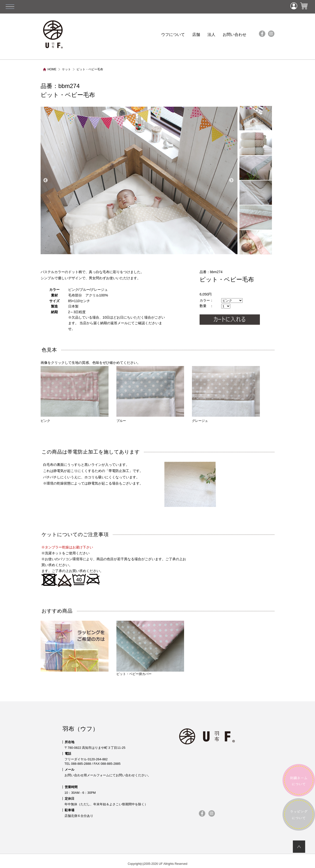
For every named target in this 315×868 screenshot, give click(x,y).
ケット (66, 69)
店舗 (196, 35)
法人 (211, 35)
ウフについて (173, 35)
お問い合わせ (235, 35)
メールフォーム (98, 775)
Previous (46, 180)
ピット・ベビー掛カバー (150, 648)
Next (231, 180)
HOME (52, 69)
